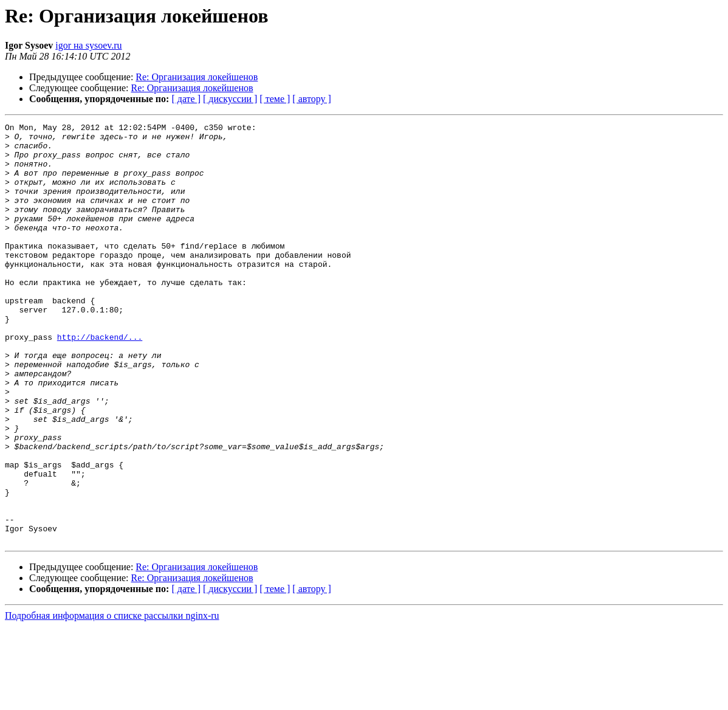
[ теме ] (275, 99)
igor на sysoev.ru (88, 45)
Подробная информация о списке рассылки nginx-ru (112, 699)
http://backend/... (100, 381)
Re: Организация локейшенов (197, 77)
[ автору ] (311, 99)
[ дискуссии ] (230, 99)
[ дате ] (186, 99)
